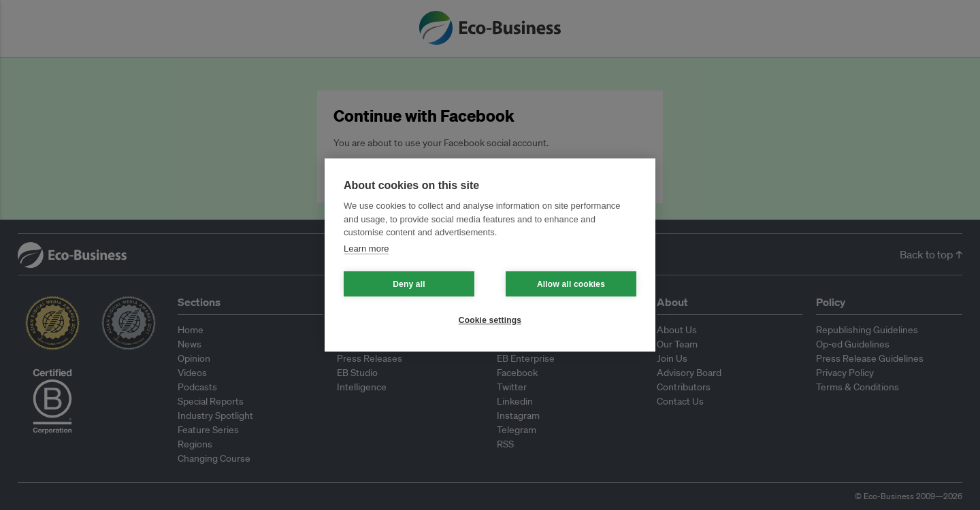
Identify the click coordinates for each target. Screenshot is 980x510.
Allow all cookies (571, 284)
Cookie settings (490, 320)
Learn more (366, 249)
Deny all (409, 284)
